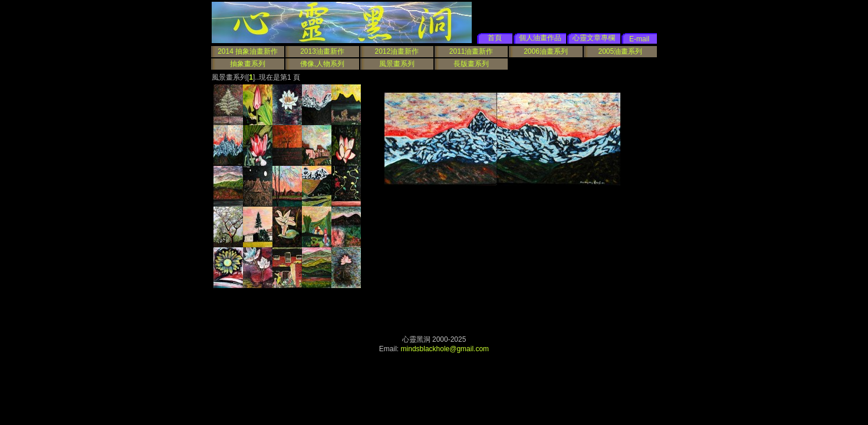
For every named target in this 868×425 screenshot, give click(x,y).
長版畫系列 (471, 64)
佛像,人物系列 (322, 64)
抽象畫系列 (248, 64)
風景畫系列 (397, 64)
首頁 (495, 38)
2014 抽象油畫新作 (248, 51)
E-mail (639, 39)
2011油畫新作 (471, 51)
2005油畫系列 (620, 51)
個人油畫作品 (540, 38)
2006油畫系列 (546, 51)
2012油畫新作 (397, 51)
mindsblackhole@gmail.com (445, 349)
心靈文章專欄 (594, 38)
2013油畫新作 (322, 51)
